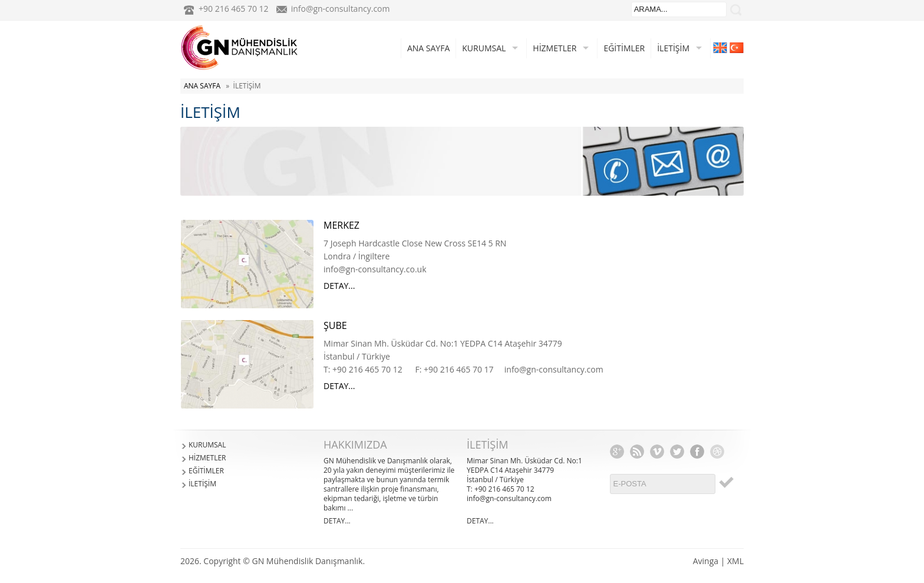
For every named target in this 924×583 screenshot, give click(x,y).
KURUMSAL (484, 48)
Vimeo (657, 452)
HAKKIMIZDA (355, 444)
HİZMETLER (555, 48)
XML (735, 561)
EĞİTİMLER (624, 48)
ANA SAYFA (428, 48)
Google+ (617, 452)
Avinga (706, 561)
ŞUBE (335, 325)
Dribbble (717, 452)
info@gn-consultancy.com (341, 9)
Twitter (677, 452)
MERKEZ (341, 225)
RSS (637, 452)
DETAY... (339, 286)
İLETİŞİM (673, 48)
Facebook (697, 452)
